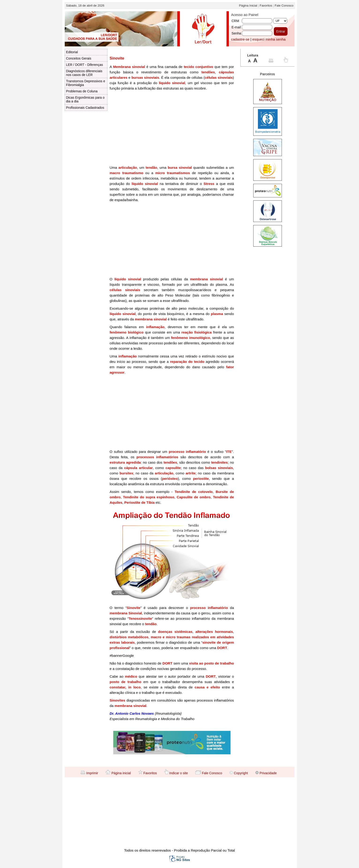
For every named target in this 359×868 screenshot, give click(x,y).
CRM (235, 21)
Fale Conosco (284, 6)
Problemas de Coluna (82, 91)
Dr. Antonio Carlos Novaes (132, 713)
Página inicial (118, 773)
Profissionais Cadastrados (85, 108)
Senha (236, 33)
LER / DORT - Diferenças (85, 65)
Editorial (72, 52)
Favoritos (266, 6)
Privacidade (266, 773)
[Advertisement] (172, 130)
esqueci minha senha (269, 39)
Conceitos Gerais (79, 58)
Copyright (239, 773)
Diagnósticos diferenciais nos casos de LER (84, 73)
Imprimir (89, 773)
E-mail (236, 27)
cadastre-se (240, 39)
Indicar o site (176, 773)
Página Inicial (248, 6)
